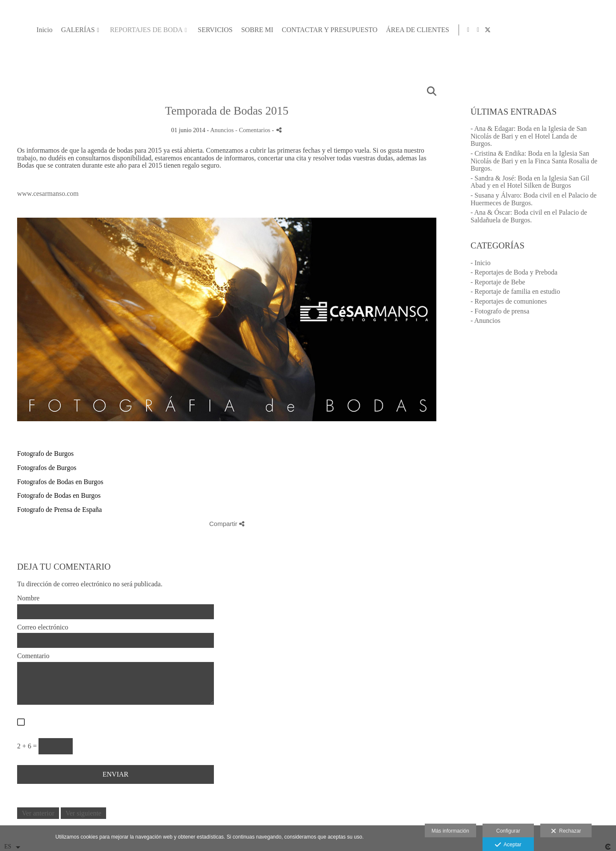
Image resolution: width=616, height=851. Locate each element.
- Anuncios (486, 321)
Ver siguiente (83, 813)
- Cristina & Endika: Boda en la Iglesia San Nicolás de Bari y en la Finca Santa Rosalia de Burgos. (534, 161)
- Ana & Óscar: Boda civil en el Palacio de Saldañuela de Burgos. (529, 216)
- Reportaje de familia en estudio (515, 291)
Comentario (33, 656)
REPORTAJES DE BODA (315, 30)
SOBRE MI (425, 30)
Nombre (28, 598)
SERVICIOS (384, 30)
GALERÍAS (246, 30)
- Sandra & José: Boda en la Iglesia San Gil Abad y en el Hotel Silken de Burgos (530, 182)
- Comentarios (254, 130)
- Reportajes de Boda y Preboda (514, 272)
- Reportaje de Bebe (498, 282)
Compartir (227, 524)
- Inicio (481, 263)
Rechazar (566, 831)
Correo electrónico (43, 627)
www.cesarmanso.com (48, 194)
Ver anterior (38, 813)
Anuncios (222, 130)
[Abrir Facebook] (593, 30)
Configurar (508, 831)
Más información (450, 831)
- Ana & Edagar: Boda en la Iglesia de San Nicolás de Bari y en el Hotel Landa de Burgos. (529, 136)
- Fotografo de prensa (500, 311)
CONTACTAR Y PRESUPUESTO (498, 30)
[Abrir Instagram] (583, 30)
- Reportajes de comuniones (509, 301)
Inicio (213, 30)
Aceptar (508, 845)
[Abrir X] (603, 30)
